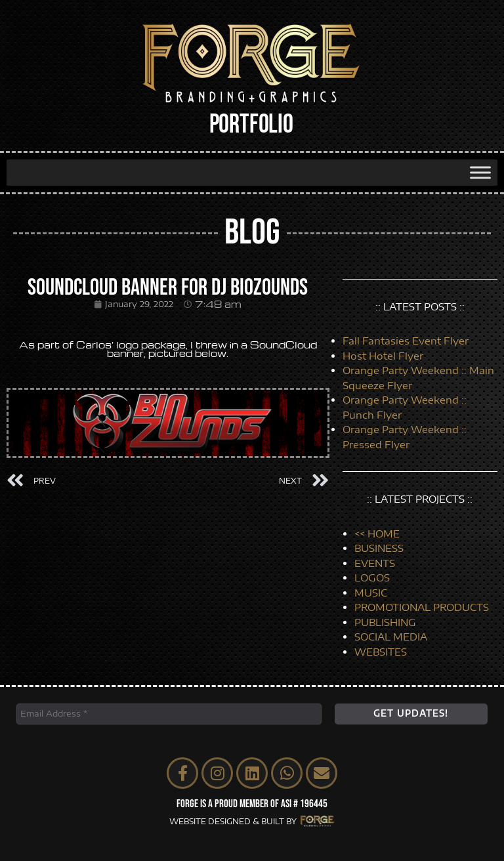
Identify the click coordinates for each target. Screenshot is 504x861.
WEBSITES (381, 652)
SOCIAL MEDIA (391, 637)
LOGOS (372, 577)
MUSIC (371, 593)
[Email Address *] (169, 714)
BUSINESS (379, 548)
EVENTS (375, 563)
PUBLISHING (385, 622)
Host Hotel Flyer (383, 356)
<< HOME (377, 534)
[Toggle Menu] (480, 172)
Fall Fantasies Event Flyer (406, 341)
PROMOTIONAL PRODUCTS (422, 607)
